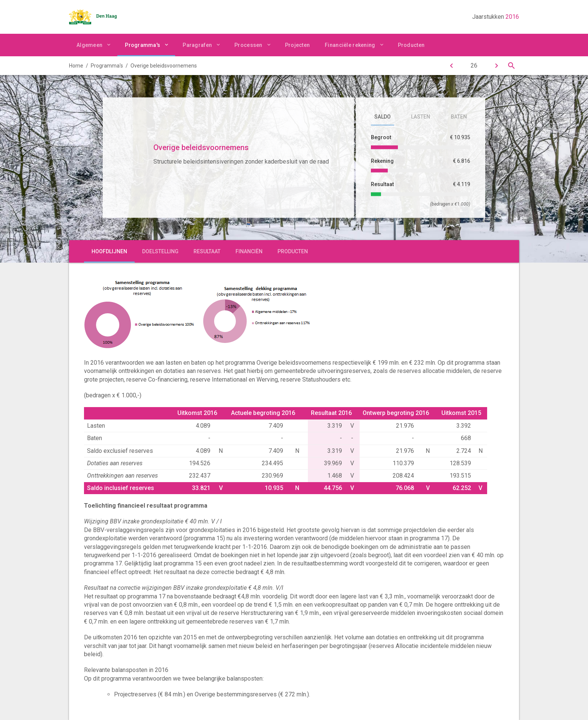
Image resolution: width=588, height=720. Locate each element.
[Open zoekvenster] (511, 66)
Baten (459, 117)
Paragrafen (197, 45)
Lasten (421, 117)
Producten (411, 45)
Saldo (382, 117)
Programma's (142, 45)
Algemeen (89, 45)
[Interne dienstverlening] (496, 66)
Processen (248, 45)
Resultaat (207, 251)
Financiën (249, 251)
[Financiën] (451, 66)
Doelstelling (160, 251)
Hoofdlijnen (109, 251)
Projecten (298, 45)
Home (76, 66)
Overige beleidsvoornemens (164, 66)
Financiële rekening (350, 45)
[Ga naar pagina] (474, 66)
